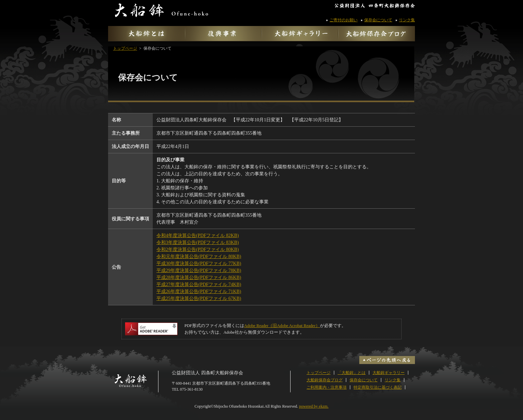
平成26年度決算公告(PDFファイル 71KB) (199, 291)
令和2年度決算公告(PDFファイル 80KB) (198, 249)
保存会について (378, 20)
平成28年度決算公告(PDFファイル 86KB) (199, 277)
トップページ (125, 48)
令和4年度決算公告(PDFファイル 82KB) (198, 235)
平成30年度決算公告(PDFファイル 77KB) (199, 263)
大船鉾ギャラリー (389, 373)
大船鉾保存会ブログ (325, 380)
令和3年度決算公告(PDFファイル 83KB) (198, 242)
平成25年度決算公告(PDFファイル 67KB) (199, 298)
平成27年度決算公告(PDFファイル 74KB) (199, 284)
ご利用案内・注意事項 (327, 387)
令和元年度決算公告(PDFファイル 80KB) (199, 256)
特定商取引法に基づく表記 (378, 387)
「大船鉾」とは (352, 373)
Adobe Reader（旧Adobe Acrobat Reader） (282, 326)
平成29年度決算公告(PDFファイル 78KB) (199, 270)
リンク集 (407, 20)
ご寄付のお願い (344, 20)
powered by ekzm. (314, 406)
